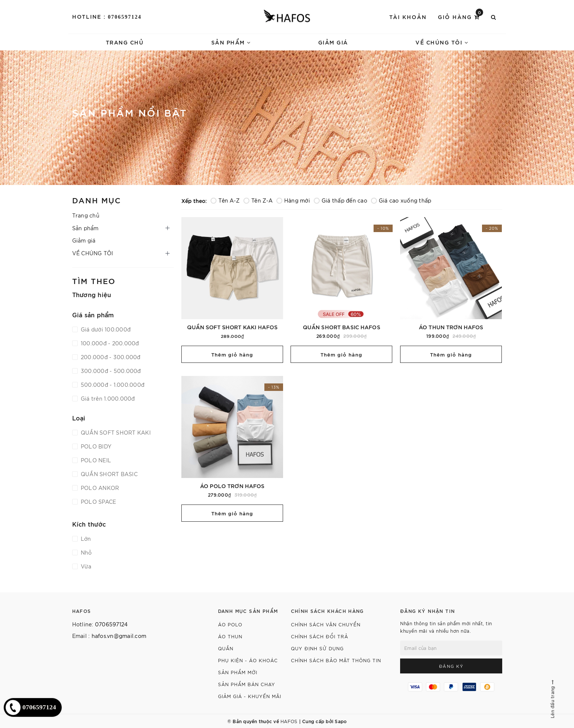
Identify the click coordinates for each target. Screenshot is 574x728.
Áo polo (230, 624)
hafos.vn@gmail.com (119, 636)
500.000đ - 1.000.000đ (112, 385)
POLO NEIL (95, 460)
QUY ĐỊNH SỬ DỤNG (317, 648)
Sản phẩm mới (238, 672)
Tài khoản (408, 17)
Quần (226, 648)
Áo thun (230, 636)
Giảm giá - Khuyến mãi (250, 696)
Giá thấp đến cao (340, 200)
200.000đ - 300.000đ (110, 357)
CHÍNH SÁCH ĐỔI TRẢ (320, 636)
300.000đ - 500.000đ (110, 371)
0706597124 (125, 17)
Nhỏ (86, 552)
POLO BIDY (96, 446)
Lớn (85, 539)
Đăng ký (451, 666)
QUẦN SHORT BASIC (108, 474)
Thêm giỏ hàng (232, 354)
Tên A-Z (225, 200)
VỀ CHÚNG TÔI (442, 42)
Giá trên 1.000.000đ (107, 398)
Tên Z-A (258, 200)
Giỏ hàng (461, 16)
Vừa (85, 566)
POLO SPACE (98, 502)
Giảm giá (333, 42)
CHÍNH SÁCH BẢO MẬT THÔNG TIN (336, 660)
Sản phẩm (231, 42)
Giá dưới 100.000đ (105, 329)
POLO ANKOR (99, 488)
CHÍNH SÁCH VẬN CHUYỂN (326, 624)
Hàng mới (293, 200)
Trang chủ (125, 42)
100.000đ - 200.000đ (109, 343)
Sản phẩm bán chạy (247, 684)
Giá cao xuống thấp (401, 200)
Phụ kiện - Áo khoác (248, 660)
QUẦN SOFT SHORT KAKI (115, 432)
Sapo (341, 721)
